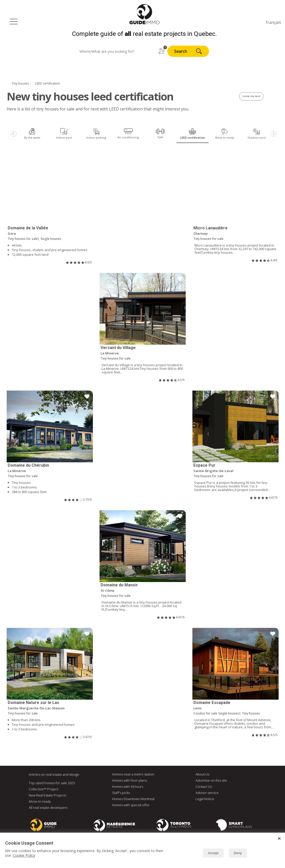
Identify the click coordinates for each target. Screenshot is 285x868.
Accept (213, 853)
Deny (238, 853)
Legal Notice (205, 799)
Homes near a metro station (133, 774)
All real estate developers (48, 808)
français (273, 22)
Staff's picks (121, 793)
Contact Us (204, 787)
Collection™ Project (43, 789)
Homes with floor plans (129, 781)
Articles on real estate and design (54, 775)
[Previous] (14, 134)
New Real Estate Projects (47, 795)
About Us (202, 774)
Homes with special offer (131, 805)
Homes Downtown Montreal (133, 799)
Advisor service (207, 793)
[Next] (273, 134)
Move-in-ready (40, 802)
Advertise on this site (211, 781)
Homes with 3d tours (128, 787)
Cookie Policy (24, 855)
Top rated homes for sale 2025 (52, 783)
